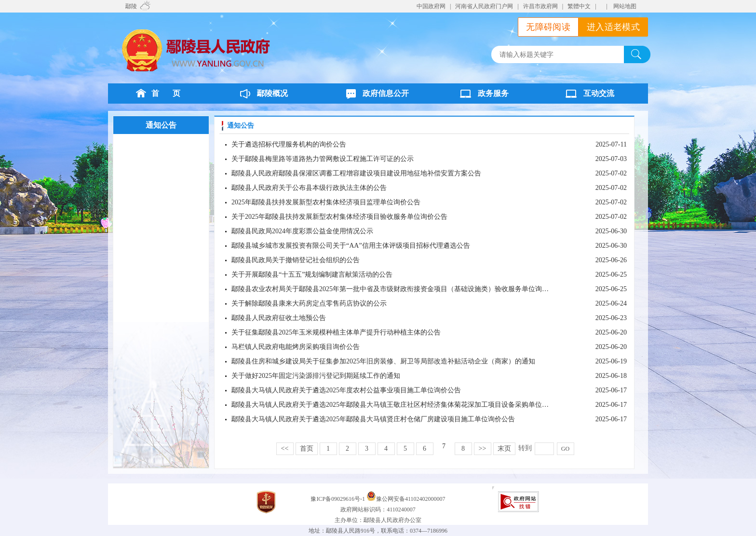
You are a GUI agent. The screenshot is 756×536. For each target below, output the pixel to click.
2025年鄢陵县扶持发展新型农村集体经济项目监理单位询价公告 (326, 202)
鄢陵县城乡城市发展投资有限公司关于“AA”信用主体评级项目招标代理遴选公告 (351, 246)
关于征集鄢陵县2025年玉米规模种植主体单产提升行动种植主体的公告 (336, 332)
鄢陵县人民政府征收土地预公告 (279, 318)
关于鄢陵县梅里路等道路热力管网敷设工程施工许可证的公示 (323, 159)
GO (565, 449)
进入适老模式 (613, 27)
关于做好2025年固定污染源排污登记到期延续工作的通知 (316, 376)
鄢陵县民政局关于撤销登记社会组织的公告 (296, 260)
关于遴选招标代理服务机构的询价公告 (289, 144)
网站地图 (625, 6)
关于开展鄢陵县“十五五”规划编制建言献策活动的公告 (312, 275)
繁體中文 (579, 6)
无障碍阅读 (548, 27)
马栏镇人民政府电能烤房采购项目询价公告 (296, 347)
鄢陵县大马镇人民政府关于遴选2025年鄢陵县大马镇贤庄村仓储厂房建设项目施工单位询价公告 (373, 419)
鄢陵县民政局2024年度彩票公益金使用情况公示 (302, 231)
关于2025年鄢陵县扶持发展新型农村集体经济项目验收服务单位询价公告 (339, 217)
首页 (307, 449)
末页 (504, 449)
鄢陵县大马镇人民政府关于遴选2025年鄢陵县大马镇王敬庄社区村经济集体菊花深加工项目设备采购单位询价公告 (400, 405)
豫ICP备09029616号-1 (338, 499)
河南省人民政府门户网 (484, 6)
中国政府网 (431, 6)
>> (483, 449)
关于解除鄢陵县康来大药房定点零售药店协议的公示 (309, 303)
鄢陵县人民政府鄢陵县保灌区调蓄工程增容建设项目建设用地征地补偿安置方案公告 (356, 173)
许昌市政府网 (540, 6)
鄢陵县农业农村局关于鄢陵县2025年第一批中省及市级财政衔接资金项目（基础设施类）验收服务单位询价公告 (397, 289)
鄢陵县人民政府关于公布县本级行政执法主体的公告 (309, 188)
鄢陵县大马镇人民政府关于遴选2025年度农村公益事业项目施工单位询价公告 (346, 390)
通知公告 (161, 125)
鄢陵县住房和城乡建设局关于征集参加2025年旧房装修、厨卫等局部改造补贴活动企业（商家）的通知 (383, 361)
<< (285, 449)
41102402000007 (425, 499)
